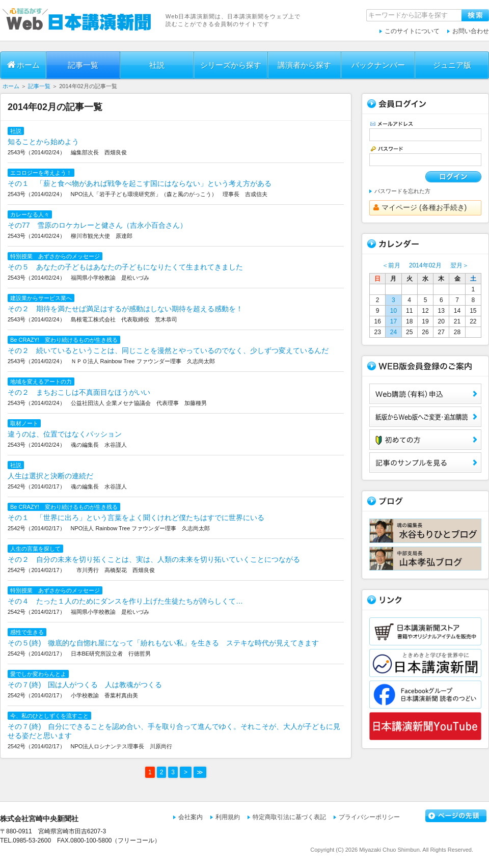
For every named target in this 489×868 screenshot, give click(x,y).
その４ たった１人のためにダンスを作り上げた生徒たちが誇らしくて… (125, 601)
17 (393, 321)
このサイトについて (412, 31)
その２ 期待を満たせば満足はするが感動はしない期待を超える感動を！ (125, 309)
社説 (157, 65)
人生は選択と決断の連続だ (50, 476)
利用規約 (228, 817)
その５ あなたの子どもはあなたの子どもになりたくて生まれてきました (125, 267)
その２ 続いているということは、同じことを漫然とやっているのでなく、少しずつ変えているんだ (168, 350)
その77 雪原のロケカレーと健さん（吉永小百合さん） (97, 225)
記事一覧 (83, 65)
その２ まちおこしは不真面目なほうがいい (79, 392)
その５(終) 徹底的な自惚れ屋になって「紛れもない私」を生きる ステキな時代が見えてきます (163, 643)
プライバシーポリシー (369, 817)
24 (393, 332)
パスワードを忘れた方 (402, 191)
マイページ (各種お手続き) (420, 207)
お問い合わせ (471, 31)
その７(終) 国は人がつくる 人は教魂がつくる (85, 685)
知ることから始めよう (43, 142)
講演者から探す (304, 65)
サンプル (425, 463)
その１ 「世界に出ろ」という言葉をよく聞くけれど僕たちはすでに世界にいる (136, 518)
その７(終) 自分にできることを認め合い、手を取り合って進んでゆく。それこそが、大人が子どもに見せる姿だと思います (174, 731)
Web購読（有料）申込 (425, 394)
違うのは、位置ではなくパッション (65, 434)
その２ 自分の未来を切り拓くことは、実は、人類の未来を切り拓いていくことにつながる (154, 559)
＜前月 (391, 265)
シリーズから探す (231, 65)
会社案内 (191, 817)
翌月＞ (459, 265)
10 (393, 311)
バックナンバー (378, 65)
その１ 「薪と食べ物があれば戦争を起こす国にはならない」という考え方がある (140, 183)
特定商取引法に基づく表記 (289, 817)
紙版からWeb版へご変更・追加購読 (425, 417)
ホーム (23, 65)
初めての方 (425, 440)
